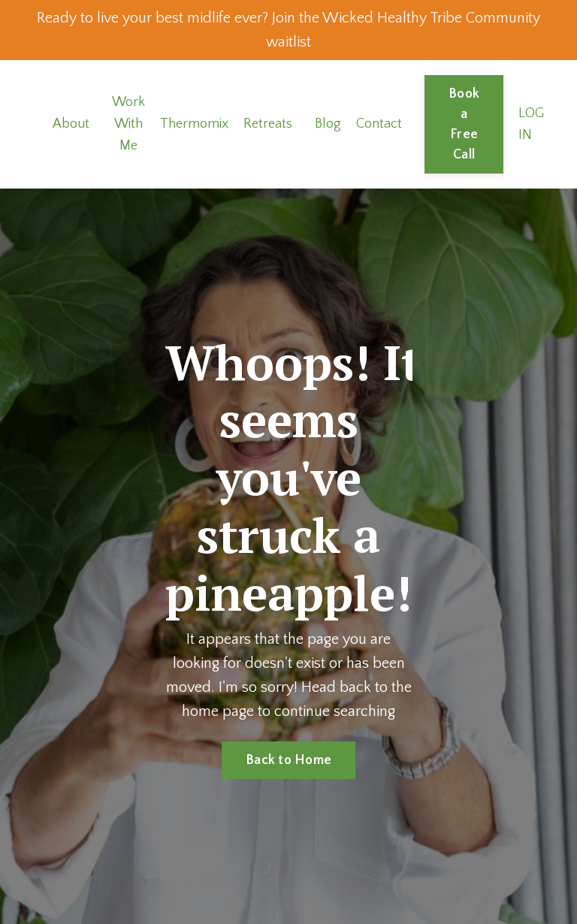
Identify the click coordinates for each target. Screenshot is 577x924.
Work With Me (128, 124)
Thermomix (194, 124)
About (71, 124)
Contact (379, 124)
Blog (328, 124)
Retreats (268, 124)
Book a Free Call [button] (464, 124)
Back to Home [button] (288, 760)
